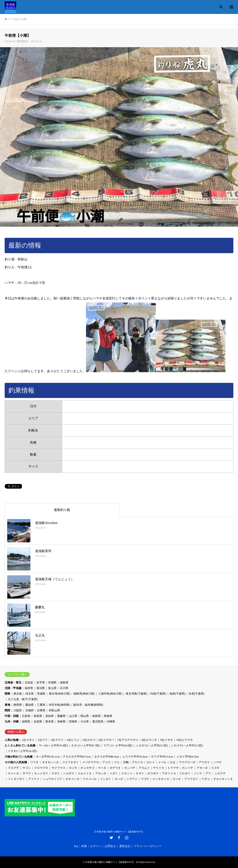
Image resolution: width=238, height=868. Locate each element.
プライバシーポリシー (148, 846)
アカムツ (144, 768)
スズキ (215, 768)
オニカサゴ (87, 768)
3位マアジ (57, 740)
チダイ (56, 773)
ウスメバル (90, 779)
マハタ (102, 768)
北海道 (29, 682)
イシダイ (106, 779)
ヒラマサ (173, 768)
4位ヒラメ (73, 740)
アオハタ (202, 768)
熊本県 (50, 722)
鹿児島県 (98, 722)
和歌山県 (54, 710)
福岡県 (26, 722)
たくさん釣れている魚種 (20, 745)
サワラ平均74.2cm (162, 757)
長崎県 (61, 722)
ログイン (96, 846)
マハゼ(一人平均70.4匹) (53, 745)
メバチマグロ (91, 762)
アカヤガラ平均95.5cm (77, 757)
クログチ (13, 768)
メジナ (198, 773)
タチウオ (115, 768)
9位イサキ (167, 740)
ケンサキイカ (161, 779)
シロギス (69, 773)
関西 (7, 710)
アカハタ (101, 773)
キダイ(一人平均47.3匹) (86, 745)
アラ (208, 773)
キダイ (140, 773)
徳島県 (96, 716)
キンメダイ (41, 773)
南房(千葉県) (178, 694)
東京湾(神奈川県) (59, 694)
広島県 (26, 716)
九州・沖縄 (12, 722)
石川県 (64, 688)
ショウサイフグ (52, 779)
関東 (7, 694)
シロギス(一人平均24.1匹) (152, 745)
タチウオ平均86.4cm (107, 757)
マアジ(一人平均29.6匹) (118, 745)
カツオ (177, 779)
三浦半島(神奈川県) (110, 694)
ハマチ (218, 762)
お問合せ (110, 846)
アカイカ (137, 762)
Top (76, 846)
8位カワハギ (149, 740)
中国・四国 (12, 716)
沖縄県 (111, 722)
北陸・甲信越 (13, 688)
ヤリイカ (159, 768)
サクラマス (59, 768)
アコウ (106, 762)
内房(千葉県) (158, 694)
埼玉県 (30, 694)
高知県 (50, 716)
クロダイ (185, 773)
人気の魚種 (12, 740)
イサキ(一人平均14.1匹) (22, 751)
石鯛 (126, 762)
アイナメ (34, 779)
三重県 (41, 705)
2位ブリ (43, 740)
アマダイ (204, 762)
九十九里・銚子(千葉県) (23, 699)
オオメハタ (73, 779)
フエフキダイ (70, 762)
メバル (162, 762)
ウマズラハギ (187, 762)
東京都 (18, 694)
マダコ (206, 779)
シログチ (220, 773)
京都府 (30, 710)
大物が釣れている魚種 (19, 757)
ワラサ (34, 762)
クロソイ (127, 773)
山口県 (73, 716)
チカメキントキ (223, 779)
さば (172, 762)
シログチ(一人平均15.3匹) (187, 745)
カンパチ (130, 768)
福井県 (29, 688)
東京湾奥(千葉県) (136, 694)
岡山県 (85, 716)
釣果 (84, 846)
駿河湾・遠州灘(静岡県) (88, 705)
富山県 (52, 688)
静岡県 (18, 705)
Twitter (111, 838)
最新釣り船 (62, 510)
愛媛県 (61, 716)
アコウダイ (191, 779)
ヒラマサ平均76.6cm (135, 757)
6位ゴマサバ (106, 740)
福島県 (64, 682)
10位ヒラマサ (185, 740)
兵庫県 (41, 710)
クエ (117, 762)
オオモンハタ (50, 762)
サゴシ (27, 768)
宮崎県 (73, 722)
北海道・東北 (13, 682)
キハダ (119, 779)
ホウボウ (153, 773)
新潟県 (41, 688)
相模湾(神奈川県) (84, 694)
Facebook (119, 838)
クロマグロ (41, 768)
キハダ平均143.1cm (48, 757)
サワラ (27, 773)
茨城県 (41, 694)
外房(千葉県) (197, 694)
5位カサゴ (89, 740)
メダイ (114, 773)
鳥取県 (38, 716)
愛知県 (30, 705)
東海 (7, 705)
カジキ (73, 768)
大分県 (85, 722)
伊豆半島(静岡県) (59, 705)
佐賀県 (38, 722)
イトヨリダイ (16, 779)
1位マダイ (28, 740)
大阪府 (18, 710)
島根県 (108, 716)
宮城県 (52, 682)
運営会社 (125, 846)
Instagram (127, 838)
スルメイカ (85, 773)
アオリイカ (169, 773)
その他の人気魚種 (16, 762)
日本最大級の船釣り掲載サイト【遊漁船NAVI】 (119, 832)
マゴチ (145, 779)
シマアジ (132, 779)
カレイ (151, 762)
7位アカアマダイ (128, 740)
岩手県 (41, 682)
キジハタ (13, 773)
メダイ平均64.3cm (188, 757)
